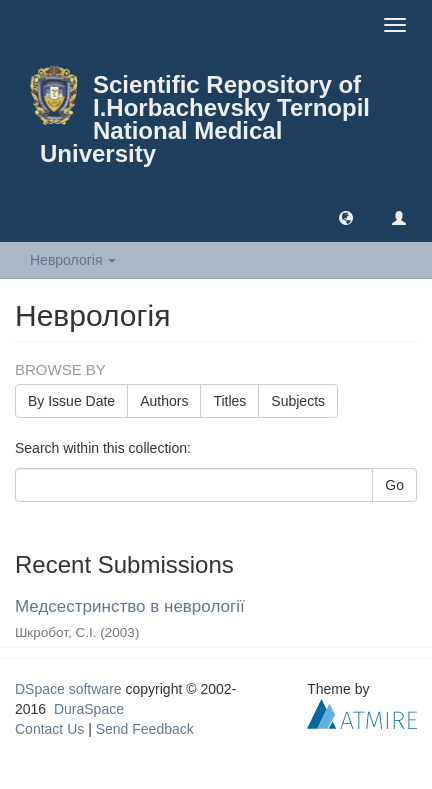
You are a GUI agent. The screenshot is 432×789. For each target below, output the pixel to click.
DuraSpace (89, 709)
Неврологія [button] (73, 260)
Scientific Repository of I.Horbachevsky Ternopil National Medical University (205, 119)
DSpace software (68, 689)
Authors (164, 401)
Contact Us (49, 729)
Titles (229, 401)
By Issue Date (71, 401)
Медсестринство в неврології (130, 606)
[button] (346, 217)
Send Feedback (145, 729)
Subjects (298, 401)
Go (394, 485)
